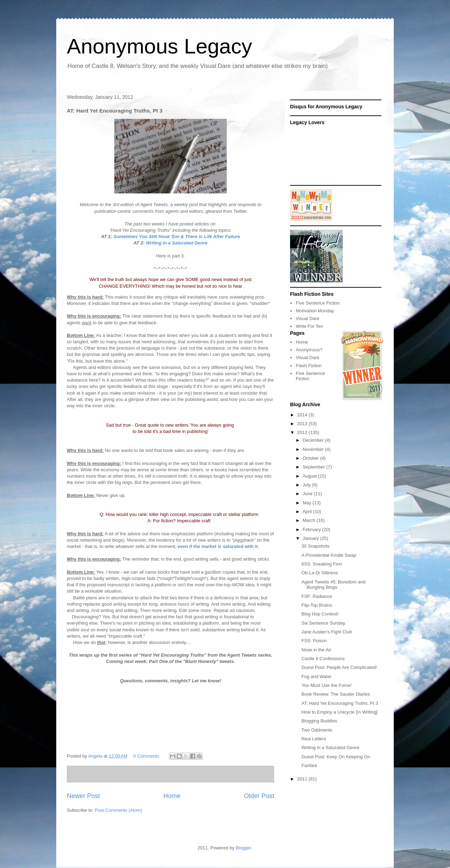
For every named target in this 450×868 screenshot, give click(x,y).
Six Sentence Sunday (323, 623)
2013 (303, 424)
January (311, 538)
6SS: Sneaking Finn (322, 564)
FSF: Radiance (317, 596)
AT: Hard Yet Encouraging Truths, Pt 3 (340, 703)
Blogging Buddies (319, 721)
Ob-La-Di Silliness (320, 573)
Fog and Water (316, 676)
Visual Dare (307, 318)
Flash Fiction (309, 366)
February (313, 529)
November (314, 449)
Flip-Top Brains (317, 605)
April (308, 512)
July (307, 485)
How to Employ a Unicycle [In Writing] (339, 712)
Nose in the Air (316, 650)
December (314, 440)
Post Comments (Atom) (119, 810)
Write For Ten (309, 326)
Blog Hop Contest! (320, 614)
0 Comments (146, 756)
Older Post (259, 796)
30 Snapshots (315, 546)
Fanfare (309, 765)
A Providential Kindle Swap (329, 555)
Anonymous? (309, 350)
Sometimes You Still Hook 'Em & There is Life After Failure (176, 237)
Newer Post (83, 796)
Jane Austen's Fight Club (326, 632)
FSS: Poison (314, 641)
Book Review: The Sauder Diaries (336, 694)
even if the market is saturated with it (218, 546)
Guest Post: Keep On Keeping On (336, 757)
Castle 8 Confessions (323, 659)
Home (172, 796)
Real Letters (314, 739)
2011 (303, 779)
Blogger (243, 848)
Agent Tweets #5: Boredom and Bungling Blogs (333, 585)
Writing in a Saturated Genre (177, 243)
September (314, 467)
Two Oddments (317, 730)
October (311, 458)
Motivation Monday (315, 311)
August (310, 476)
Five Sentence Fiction (318, 303)
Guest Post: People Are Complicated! (339, 667)
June (308, 494)
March (310, 520)
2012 (303, 432)
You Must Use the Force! (326, 685)
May (308, 503)
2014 (303, 415)
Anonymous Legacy (159, 46)
